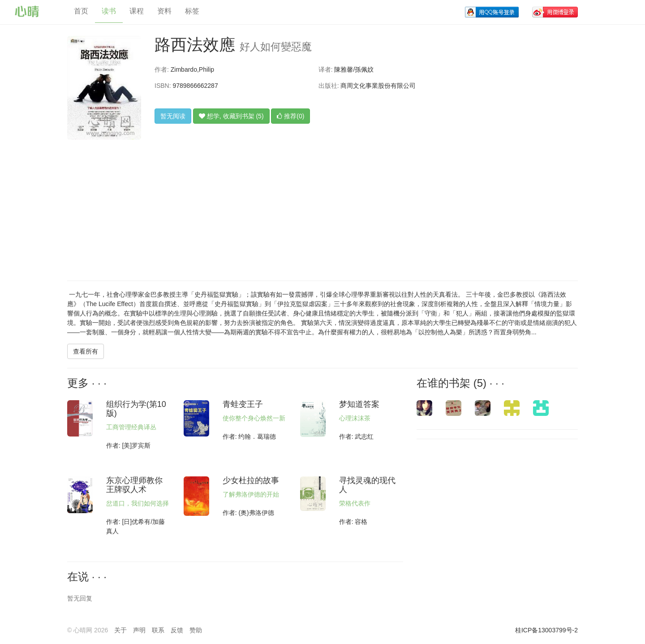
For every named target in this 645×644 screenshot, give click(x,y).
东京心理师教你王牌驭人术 (134, 485)
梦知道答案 (359, 404)
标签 (192, 11)
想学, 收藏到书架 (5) (231, 116)
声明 (139, 630)
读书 (109, 11)
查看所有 (86, 351)
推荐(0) (290, 116)
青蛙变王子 (243, 404)
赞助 (196, 630)
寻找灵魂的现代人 (367, 485)
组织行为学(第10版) (136, 409)
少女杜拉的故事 (251, 480)
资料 (164, 11)
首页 (81, 11)
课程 (137, 11)
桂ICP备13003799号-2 (546, 630)
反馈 (177, 630)
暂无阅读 (173, 116)
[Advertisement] (312, 204)
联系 (158, 630)
